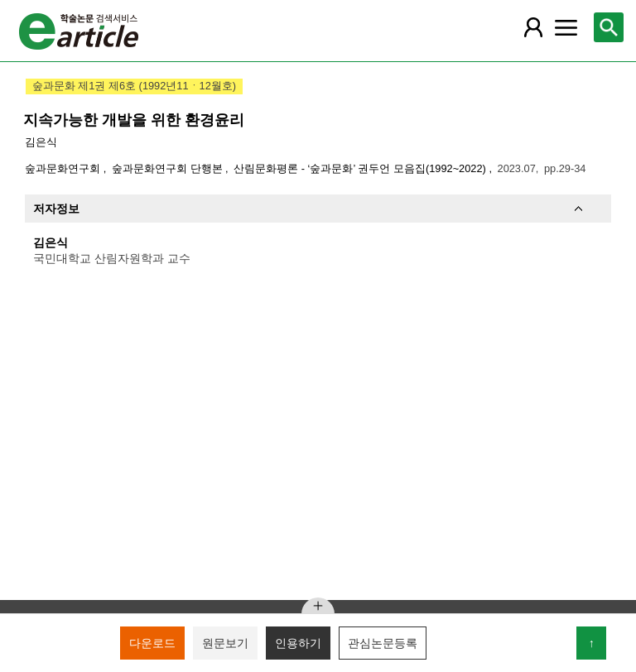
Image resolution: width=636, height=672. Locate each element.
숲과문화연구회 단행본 (169, 168)
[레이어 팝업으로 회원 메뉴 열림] (532, 27)
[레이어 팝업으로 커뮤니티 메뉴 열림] (566, 27)
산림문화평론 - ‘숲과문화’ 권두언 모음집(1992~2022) (361, 168)
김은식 (41, 142)
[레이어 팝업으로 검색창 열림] (609, 27)
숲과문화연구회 (64, 168)
